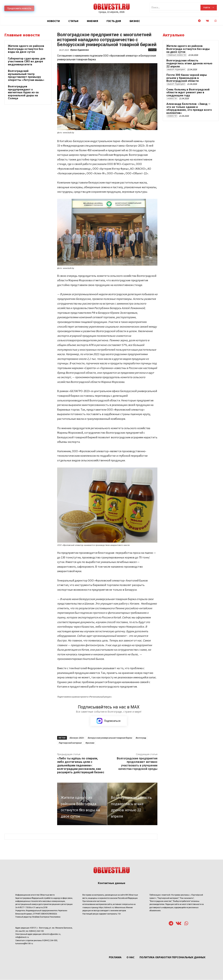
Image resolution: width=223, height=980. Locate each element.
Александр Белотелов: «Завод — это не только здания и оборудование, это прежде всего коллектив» (189, 108)
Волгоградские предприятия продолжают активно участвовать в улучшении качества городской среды (137, 764)
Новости (172, 98)
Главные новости (177, 55)
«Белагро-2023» (77, 738)
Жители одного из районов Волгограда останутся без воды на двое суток (26, 49)
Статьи (152, 50)
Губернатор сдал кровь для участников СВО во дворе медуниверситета (27, 61)
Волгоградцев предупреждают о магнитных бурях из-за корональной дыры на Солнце (23, 92)
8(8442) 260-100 (37, 931)
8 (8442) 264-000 (50, 940)
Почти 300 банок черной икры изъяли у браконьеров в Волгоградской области (187, 78)
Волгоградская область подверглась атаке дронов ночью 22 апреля (189, 63)
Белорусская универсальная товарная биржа (110, 738)
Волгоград (141, 738)
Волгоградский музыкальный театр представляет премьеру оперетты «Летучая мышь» (26, 75)
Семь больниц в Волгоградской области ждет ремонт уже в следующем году (188, 92)
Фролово (90, 743)
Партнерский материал (70, 743)
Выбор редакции (176, 69)
